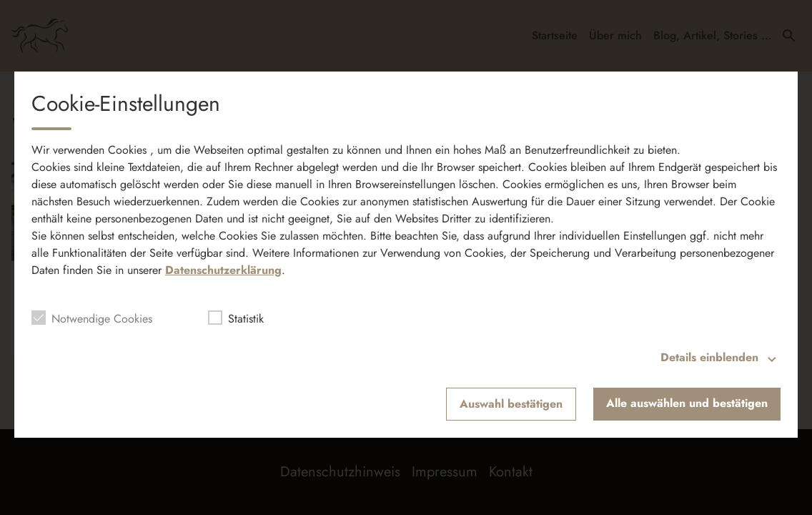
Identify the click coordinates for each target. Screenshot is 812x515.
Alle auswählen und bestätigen (687, 403)
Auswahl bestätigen (511, 404)
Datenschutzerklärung (223, 270)
